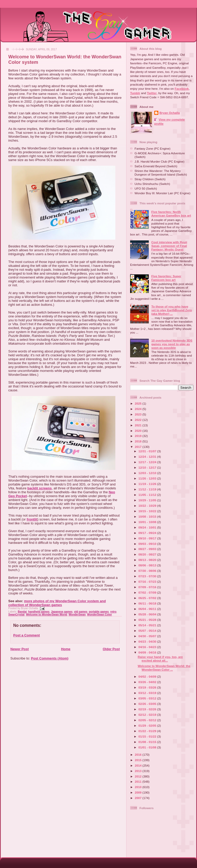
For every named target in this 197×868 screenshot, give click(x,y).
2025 (139, 403)
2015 (139, 760)
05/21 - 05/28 (148, 620)
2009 (139, 792)
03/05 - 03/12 (148, 698)
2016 (139, 755)
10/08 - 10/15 (148, 516)
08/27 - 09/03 (148, 549)
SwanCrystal (16, 614)
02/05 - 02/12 (148, 720)
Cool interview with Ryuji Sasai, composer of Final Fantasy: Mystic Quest (169, 246)
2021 (139, 425)
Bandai (22, 612)
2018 (139, 441)
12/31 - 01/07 (148, 451)
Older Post (111, 649)
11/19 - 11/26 (148, 484)
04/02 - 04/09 (148, 676)
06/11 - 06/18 (148, 603)
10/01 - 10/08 (148, 522)
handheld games (39, 612)
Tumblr (135, 93)
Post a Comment (27, 635)
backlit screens (39, 488)
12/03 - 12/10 (148, 473)
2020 (139, 431)
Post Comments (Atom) (50, 658)
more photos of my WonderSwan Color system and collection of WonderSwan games (57, 603)
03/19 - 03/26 (148, 687)
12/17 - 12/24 (148, 462)
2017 (139, 447)
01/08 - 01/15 (148, 742)
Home (66, 649)
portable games (99, 612)
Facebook (182, 89)
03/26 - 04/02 (148, 682)
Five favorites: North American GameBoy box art (171, 214)
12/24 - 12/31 (148, 457)
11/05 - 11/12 (148, 495)
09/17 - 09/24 (148, 533)
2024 (139, 409)
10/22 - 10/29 (148, 506)
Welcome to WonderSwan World (47, 614)
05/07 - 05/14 (148, 631)
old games (81, 612)
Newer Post (20, 649)
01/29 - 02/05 (148, 725)
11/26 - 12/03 (148, 478)
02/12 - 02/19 (148, 715)
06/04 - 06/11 (148, 609)
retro (113, 612)
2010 (139, 787)
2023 (139, 414)
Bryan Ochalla (170, 113)
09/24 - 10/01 (148, 527)
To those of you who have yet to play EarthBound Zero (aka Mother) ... (172, 310)
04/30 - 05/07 (148, 636)
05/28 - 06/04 (148, 614)
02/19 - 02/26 (148, 709)
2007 (139, 798)
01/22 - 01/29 (148, 731)
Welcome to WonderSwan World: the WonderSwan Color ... (164, 668)
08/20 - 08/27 (148, 554)
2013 (139, 771)
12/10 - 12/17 (148, 467)
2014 (139, 765)
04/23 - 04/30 (148, 641)
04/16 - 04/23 (148, 647)
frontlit (32, 519)
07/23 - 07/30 (148, 576)
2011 (139, 782)
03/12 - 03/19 (148, 693)
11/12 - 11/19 (148, 489)
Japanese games (62, 612)
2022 (139, 420)
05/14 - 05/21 (148, 625)
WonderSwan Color (100, 614)
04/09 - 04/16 (148, 652)
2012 (139, 776)
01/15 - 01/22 (148, 736)
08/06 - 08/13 (148, 565)
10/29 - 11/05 (148, 500)
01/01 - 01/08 (148, 747)
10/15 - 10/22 (148, 511)
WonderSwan (77, 614)
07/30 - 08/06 (148, 571)
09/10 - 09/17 (148, 538)
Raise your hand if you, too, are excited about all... (160, 659)
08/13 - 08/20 (148, 560)
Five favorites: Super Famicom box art (166, 278)
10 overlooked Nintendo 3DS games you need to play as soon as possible (172, 344)
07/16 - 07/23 (148, 582)
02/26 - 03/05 (148, 704)
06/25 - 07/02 (148, 598)
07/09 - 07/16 (148, 587)
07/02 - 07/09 (148, 592)
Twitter (152, 93)
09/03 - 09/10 (148, 544)
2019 (139, 436)
